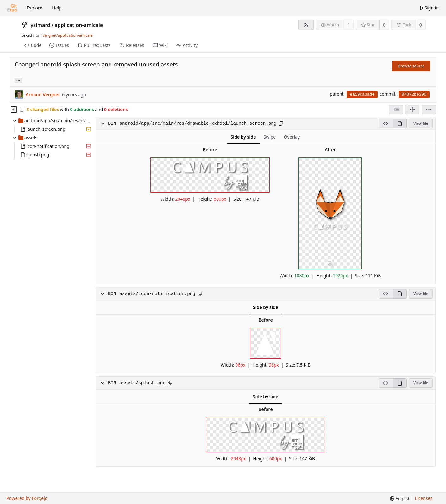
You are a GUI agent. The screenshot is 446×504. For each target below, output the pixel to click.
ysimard (41, 25)
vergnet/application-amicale (68, 35)
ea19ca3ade (362, 94)
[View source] (386, 123)
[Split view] (412, 110)
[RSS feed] (306, 25)
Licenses (424, 498)
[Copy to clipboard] (281, 123)
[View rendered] (400, 123)
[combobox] (396, 110)
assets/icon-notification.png (157, 294)
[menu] (429, 110)
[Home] (12, 8)
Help (57, 8)
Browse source (411, 66)
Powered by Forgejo (27, 498)
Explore (34, 8)
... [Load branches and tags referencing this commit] (18, 80)
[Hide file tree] (14, 110)
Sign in (429, 8)
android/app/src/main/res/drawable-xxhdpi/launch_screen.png (198, 123)
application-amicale (79, 25)
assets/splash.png (142, 383)
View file (421, 123)
